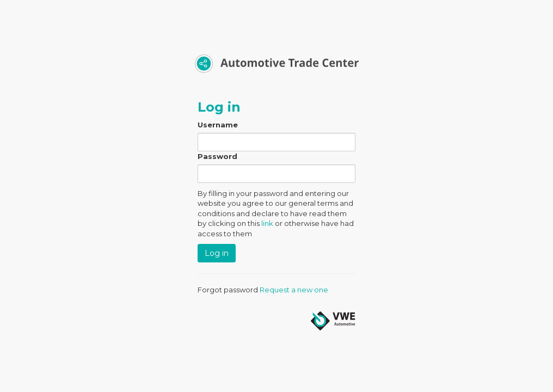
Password (217, 156)
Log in (217, 253)
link (267, 223)
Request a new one (294, 290)
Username (218, 125)
